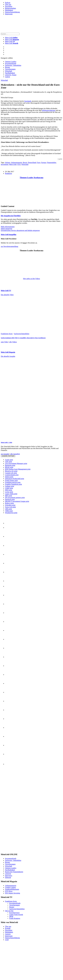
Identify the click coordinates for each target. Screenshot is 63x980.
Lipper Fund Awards (16, 915)
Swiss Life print (10, 507)
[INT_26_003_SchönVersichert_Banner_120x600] (9, 850)
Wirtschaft (9, 71)
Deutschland (32, 163)
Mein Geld (12, 39)
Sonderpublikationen (12, 889)
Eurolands (28, 101)
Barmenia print (10, 465)
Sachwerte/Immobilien (22, 334)
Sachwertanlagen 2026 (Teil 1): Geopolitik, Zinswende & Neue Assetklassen (23, 338)
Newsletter (9, 6)
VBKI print (9, 511)
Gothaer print (10, 486)
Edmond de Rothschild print (15, 479)
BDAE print (9, 467)
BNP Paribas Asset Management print (18, 469)
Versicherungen (10, 69)
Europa (44, 163)
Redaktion (9, 173)
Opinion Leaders (11, 62)
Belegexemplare (10, 8)
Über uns (8, 4)
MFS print (9, 496)
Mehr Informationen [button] (8, 227)
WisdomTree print (11, 513)
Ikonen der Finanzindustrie (14, 872)
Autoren (8, 934)
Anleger (8, 163)
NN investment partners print (15, 498)
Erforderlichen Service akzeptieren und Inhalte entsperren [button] (20, 230)
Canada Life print (11, 473)
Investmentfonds (11, 63)
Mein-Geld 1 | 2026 (6, 442)
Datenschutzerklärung (12, 12)
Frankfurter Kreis (7, 334)
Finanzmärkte (52, 163)
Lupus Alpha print (11, 494)
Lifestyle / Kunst (11, 75)
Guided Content (10, 887)
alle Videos (13, 342)
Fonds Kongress (15, 918)
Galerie (8, 77)
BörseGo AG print (11, 471)
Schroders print (10, 505)
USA (19, 164)
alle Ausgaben (15, 454)
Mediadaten (9, 10)
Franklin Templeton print (13, 484)
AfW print (9, 462)
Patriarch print (10, 499)
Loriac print (9, 492)
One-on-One (9, 911)
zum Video (4, 342)
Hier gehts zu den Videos (31, 279)
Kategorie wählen (7, 58)
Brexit (25, 163)
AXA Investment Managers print (16, 463)
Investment (5, 164)
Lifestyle (8, 874)
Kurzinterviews (14, 913)
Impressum (9, 14)
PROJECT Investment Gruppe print (17, 501)
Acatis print (9, 460)
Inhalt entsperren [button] (7, 229)
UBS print (8, 509)
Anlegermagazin (16, 163)
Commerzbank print (12, 475)
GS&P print (9, 488)
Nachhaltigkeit (10, 73)
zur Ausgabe (5, 454)
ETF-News (9, 891)
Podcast (8, 3)
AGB (7, 940)
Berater (8, 67)
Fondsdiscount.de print (13, 482)
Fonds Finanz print (11, 480)
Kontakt (8, 928)
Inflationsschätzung (49, 110)
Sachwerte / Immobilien (13, 65)
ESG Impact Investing (12, 893)
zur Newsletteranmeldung (10, 246)
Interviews (9, 876)
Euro (39, 163)
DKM (11, 916)
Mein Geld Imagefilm (9, 235)
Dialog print (9, 477)
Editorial (8, 877)
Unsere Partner (8, 456)
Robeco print (9, 503)
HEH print (9, 490)
